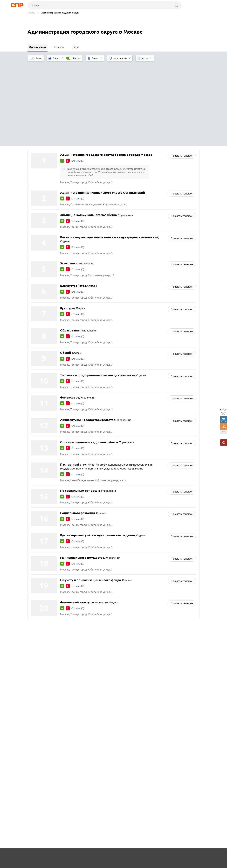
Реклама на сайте (79, 855)
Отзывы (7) (78, 75)
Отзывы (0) (78, 114)
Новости (55, 855)
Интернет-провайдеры (132, 564)
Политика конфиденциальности (73, 865)
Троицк (36, 561)
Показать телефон (182, 70)
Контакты (104, 855)
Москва (31, 13)
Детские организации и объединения (141, 560)
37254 (224, 428)
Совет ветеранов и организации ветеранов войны (148, 556)
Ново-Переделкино (44, 565)
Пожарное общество (131, 569)
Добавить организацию (184, 855)
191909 (224, 421)
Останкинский (41, 569)
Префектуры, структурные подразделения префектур (150, 573)
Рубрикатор (34, 855)
